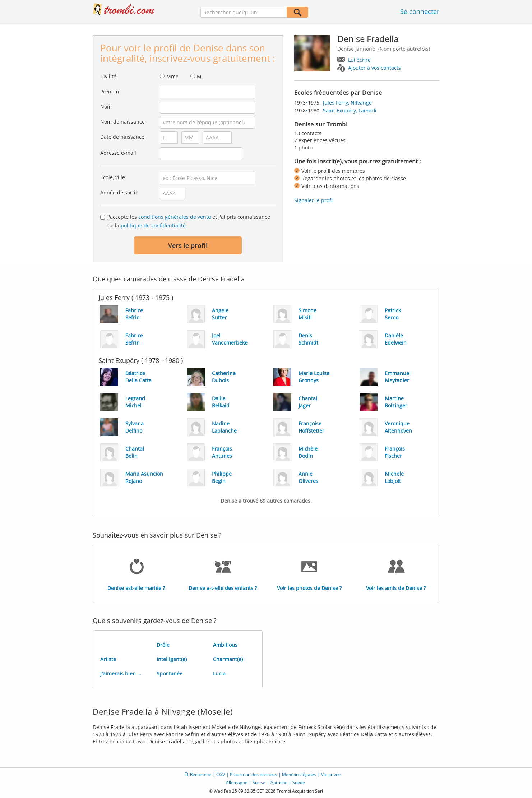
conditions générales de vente (175, 217)
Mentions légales (299, 774)
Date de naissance (122, 137)
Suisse (259, 782)
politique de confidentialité (153, 225)
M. (200, 76)
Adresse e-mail (118, 153)
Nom (106, 107)
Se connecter (420, 11)
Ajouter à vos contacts (374, 68)
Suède (299, 782)
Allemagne (237, 782)
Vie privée (331, 774)
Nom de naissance (122, 122)
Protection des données (253, 774)
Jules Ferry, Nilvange (347, 103)
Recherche (201, 774)
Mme (172, 76)
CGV (221, 774)
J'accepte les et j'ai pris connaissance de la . (189, 221)
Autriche (279, 782)
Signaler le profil (314, 200)
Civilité (108, 76)
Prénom (110, 91)
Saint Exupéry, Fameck (350, 110)
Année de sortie (119, 192)
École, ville (113, 177)
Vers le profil (188, 245)
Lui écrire (359, 60)
